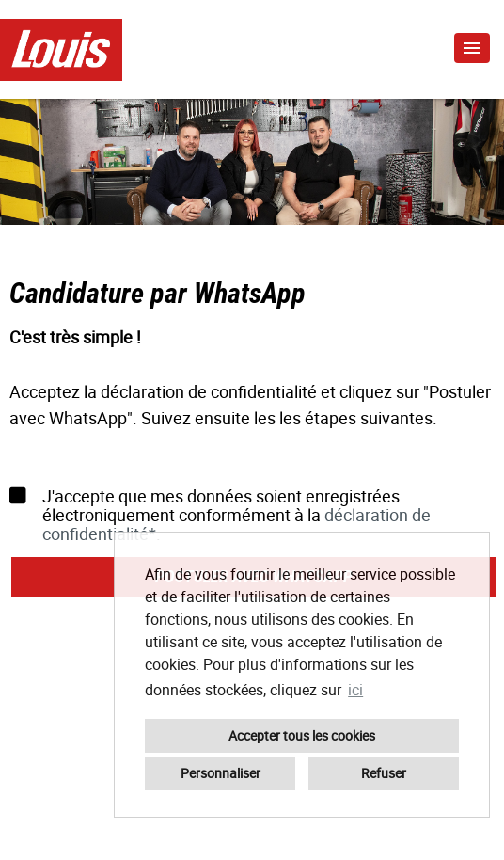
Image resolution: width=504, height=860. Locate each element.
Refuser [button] (384, 773)
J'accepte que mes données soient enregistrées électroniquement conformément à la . (220, 515)
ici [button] (355, 690)
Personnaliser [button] (220, 773)
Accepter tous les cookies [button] (302, 735)
